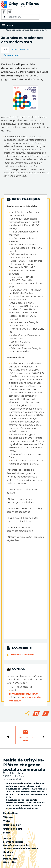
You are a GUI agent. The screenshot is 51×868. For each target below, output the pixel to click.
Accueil (8, 839)
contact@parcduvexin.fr (23, 694)
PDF (46, 714)
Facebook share (36, 714)
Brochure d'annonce (22, 655)
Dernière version (21, 50)
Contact (8, 855)
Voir (5, 50)
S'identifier (10, 862)
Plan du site (10, 859)
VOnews (8, 817)
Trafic (7, 821)
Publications (11, 813)
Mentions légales (13, 842)
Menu (10, 25)
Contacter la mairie (26, 739)
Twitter (10, 12)
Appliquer (4, 17)
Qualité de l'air (12, 825)
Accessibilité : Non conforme (21, 849)
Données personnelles (16, 845)
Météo (7, 833)
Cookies (8, 852)
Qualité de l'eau (13, 829)
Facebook (4, 12)
